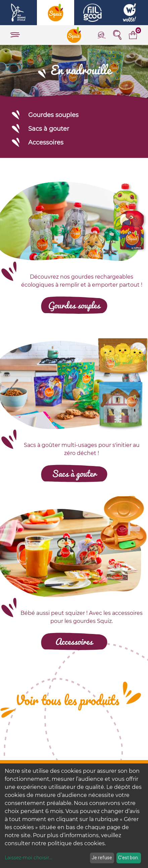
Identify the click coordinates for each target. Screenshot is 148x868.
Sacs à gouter (40, 129)
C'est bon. (129, 858)
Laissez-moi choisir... (29, 858)
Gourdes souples (45, 115)
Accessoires (37, 142)
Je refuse (102, 858)
